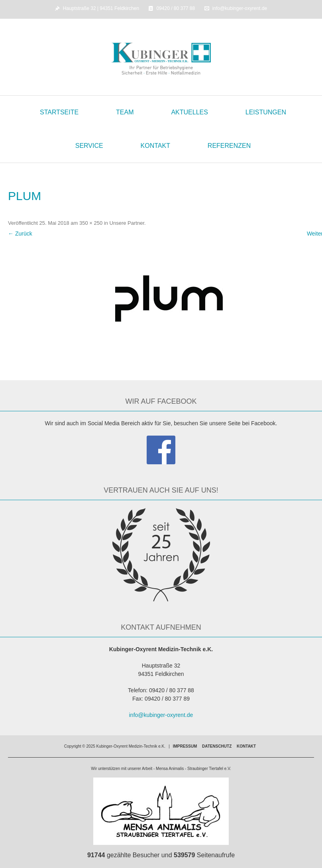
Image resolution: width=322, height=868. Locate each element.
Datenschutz (217, 746)
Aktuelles (189, 112)
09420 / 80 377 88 (176, 8)
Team (125, 112)
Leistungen (266, 112)
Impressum (185, 746)
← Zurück (20, 234)
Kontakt (155, 146)
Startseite (59, 112)
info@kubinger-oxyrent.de (240, 8)
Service (89, 146)
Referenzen (229, 146)
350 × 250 (91, 223)
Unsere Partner (127, 223)
